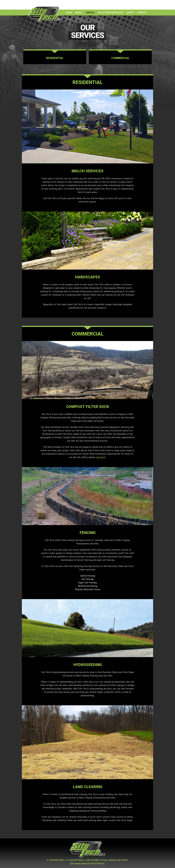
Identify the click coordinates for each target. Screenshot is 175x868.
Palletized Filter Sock (111, 12)
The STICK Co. (98, 863)
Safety (130, 12)
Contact (142, 12)
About (79, 12)
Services (90, 12)
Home (69, 12)
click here (101, 457)
